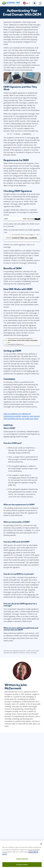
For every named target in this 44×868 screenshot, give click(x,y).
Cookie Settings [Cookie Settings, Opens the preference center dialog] (22, 859)
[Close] (41, 844)
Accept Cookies (22, 864)
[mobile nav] (40, 3)
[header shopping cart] (34, 3)
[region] (22, 854)
